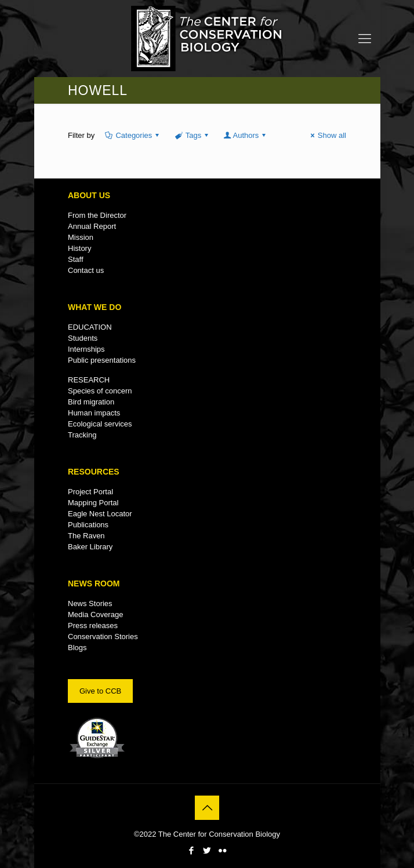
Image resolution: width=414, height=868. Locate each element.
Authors (246, 135)
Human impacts (94, 413)
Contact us (86, 270)
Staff (76, 259)
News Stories (90, 603)
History (79, 248)
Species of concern (100, 391)
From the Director (97, 215)
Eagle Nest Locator (100, 514)
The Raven (86, 536)
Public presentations (102, 360)
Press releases (93, 626)
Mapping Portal (93, 503)
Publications (88, 525)
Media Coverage (95, 614)
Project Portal (90, 492)
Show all (327, 135)
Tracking (82, 435)
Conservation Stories (103, 637)
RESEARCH (89, 380)
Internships (86, 349)
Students (83, 338)
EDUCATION (90, 327)
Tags (192, 135)
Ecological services (100, 424)
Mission (81, 237)
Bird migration (91, 402)
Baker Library (90, 547)
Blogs (77, 648)
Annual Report (92, 226)
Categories (133, 135)
